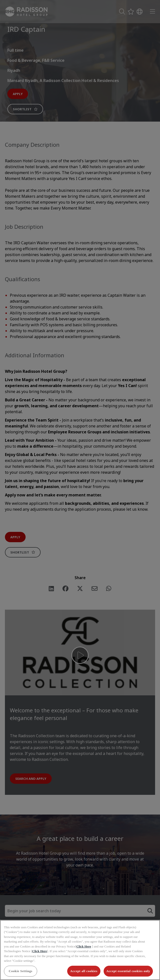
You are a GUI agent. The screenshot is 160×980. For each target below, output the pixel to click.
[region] (80, 950)
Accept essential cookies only (128, 971)
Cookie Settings (20, 971)
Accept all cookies (84, 971)
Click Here (84, 946)
